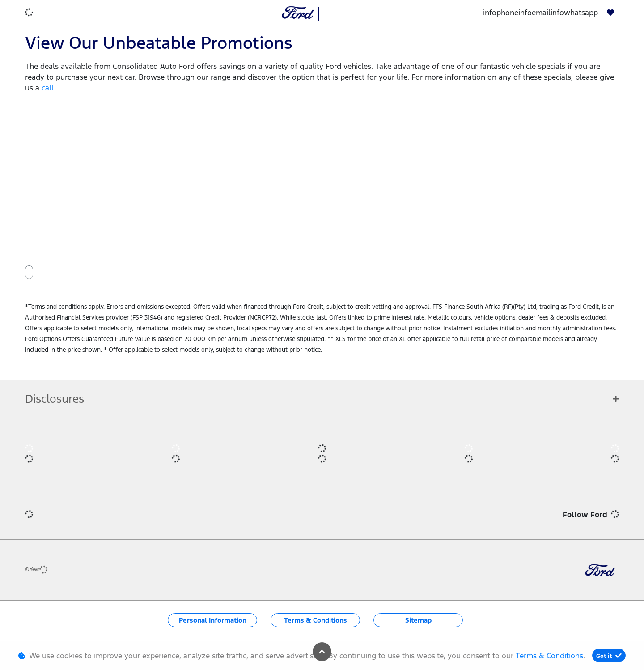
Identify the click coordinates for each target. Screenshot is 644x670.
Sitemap (418, 620)
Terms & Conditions (316, 620)
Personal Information (213, 620)
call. (49, 88)
